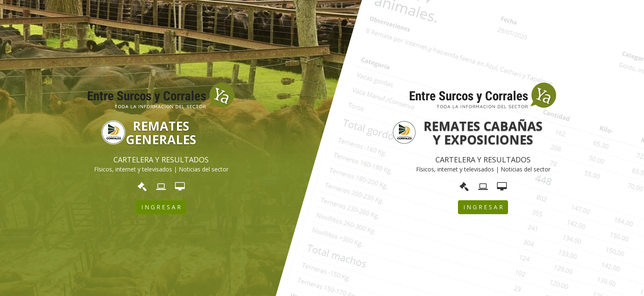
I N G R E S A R (161, 207)
